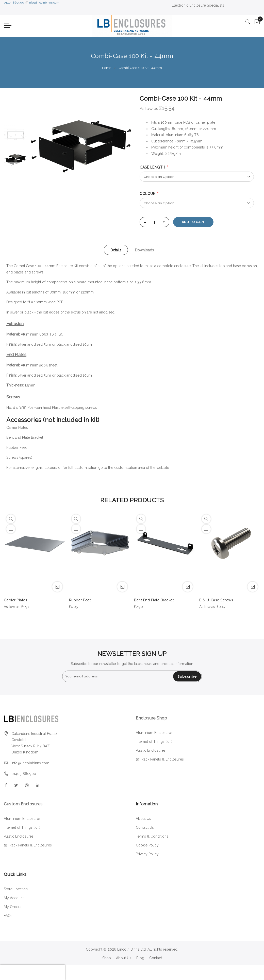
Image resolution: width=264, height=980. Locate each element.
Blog (140, 958)
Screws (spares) (19, 457)
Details (116, 250)
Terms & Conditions (152, 836)
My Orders (13, 907)
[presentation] (32, 972)
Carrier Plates (17, 428)
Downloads (145, 250)
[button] (11, 529)
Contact (156, 958)
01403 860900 (14, 3)
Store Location (16, 889)
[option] (15, 160)
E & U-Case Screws (216, 600)
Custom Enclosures (23, 804)
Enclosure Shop (152, 718)
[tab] (116, 250)
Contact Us (145, 827)
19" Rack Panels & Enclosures (160, 759)
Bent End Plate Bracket (25, 437)
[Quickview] (11, 519)
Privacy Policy (147, 854)
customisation (126, 468)
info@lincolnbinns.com (44, 3)
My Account (14, 898)
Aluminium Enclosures (154, 733)
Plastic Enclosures (151, 750)
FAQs (8, 916)
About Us (143, 819)
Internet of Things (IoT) (154, 742)
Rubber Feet (16, 448)
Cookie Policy (147, 845)
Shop (107, 958)
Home (107, 68)
